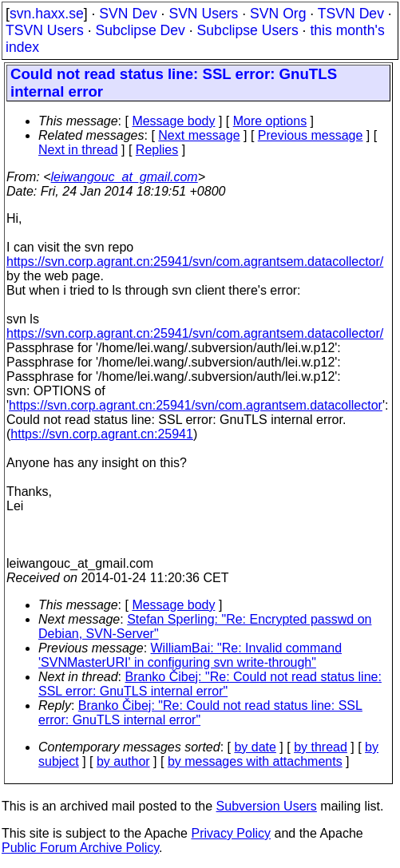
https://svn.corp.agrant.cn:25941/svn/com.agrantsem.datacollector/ (195, 262)
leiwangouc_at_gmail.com (125, 177)
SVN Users (203, 14)
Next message (199, 135)
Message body (173, 121)
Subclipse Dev (140, 30)
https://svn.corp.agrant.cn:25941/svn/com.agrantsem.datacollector (196, 405)
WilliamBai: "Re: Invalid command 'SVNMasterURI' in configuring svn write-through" (190, 655)
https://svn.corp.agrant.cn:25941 (102, 434)
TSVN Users (45, 30)
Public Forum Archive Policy (80, 848)
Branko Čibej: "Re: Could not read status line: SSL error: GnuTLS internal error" (210, 684)
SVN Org (278, 14)
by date (255, 747)
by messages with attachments (255, 761)
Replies (157, 150)
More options (270, 121)
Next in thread (78, 150)
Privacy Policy (231, 833)
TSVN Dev (351, 14)
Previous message (311, 135)
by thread (321, 747)
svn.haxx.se (47, 14)
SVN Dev (128, 14)
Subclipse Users (248, 30)
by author (123, 761)
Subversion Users (267, 806)
